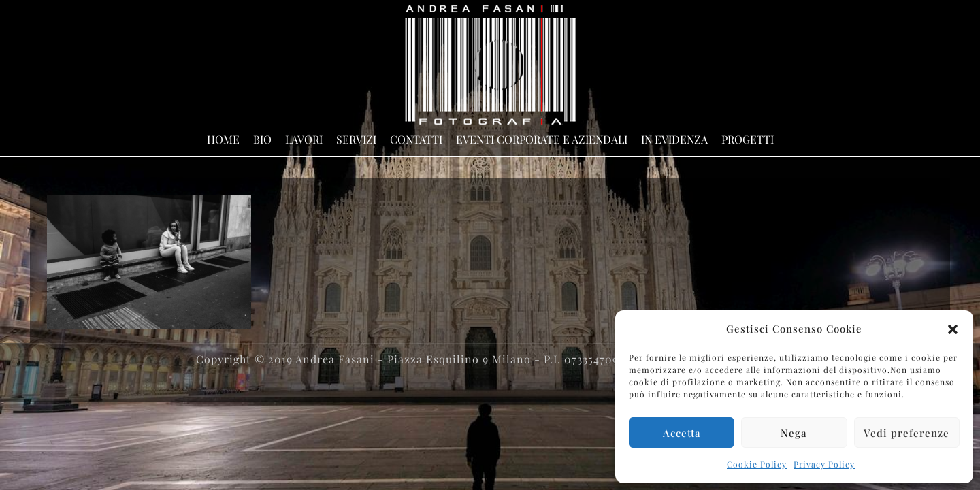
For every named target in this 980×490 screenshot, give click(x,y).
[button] (953, 329)
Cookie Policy (757, 464)
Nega (794, 433)
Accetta (682, 433)
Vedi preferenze (906, 433)
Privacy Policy (824, 464)
